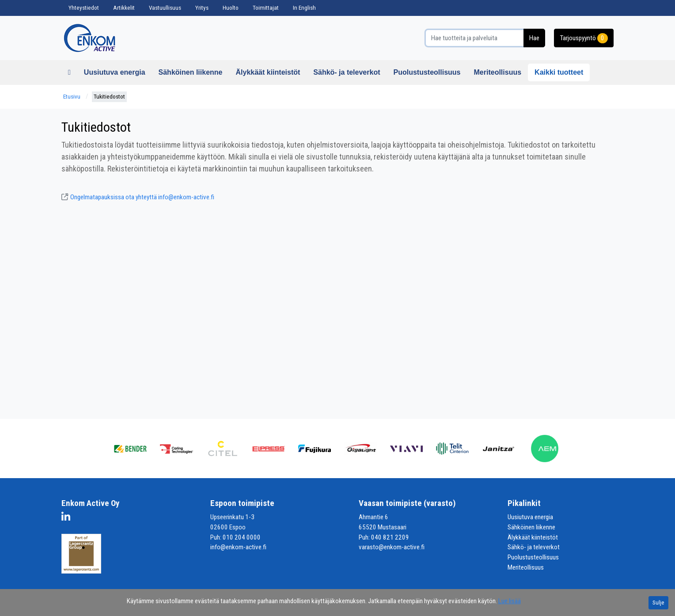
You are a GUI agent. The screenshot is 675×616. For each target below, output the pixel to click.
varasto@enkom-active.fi (392, 547)
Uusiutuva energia (115, 72)
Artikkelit (124, 8)
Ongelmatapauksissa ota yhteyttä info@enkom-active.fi (138, 197)
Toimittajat (266, 8)
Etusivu (72, 97)
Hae (534, 38)
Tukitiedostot (109, 97)
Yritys (202, 8)
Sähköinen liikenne (191, 72)
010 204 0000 (242, 537)
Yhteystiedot (84, 8)
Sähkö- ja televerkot (347, 72)
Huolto (231, 8)
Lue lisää (510, 601)
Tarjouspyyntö (584, 38)
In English (304, 8)
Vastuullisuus (165, 8)
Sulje (658, 603)
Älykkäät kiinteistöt (268, 72)
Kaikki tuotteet (559, 72)
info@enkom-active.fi (238, 547)
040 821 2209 (390, 537)
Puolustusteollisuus (427, 72)
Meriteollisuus (498, 72)
